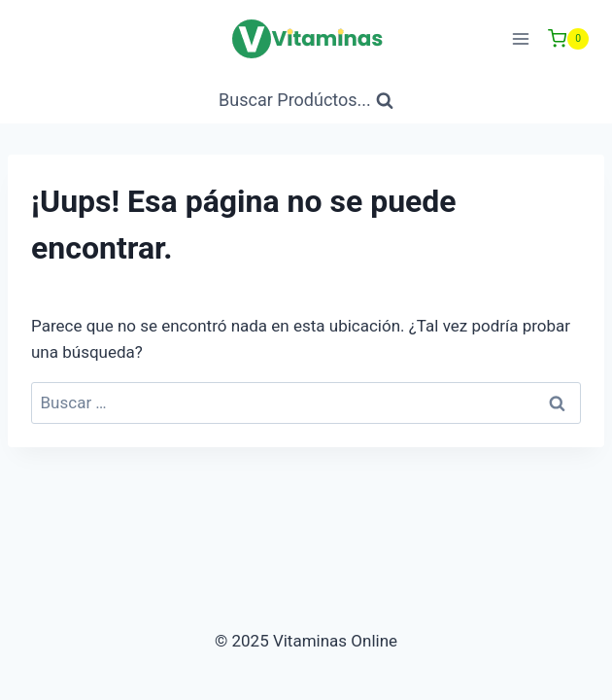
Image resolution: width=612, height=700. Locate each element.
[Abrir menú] (520, 38)
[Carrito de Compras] (568, 39)
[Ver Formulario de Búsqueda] (306, 101)
